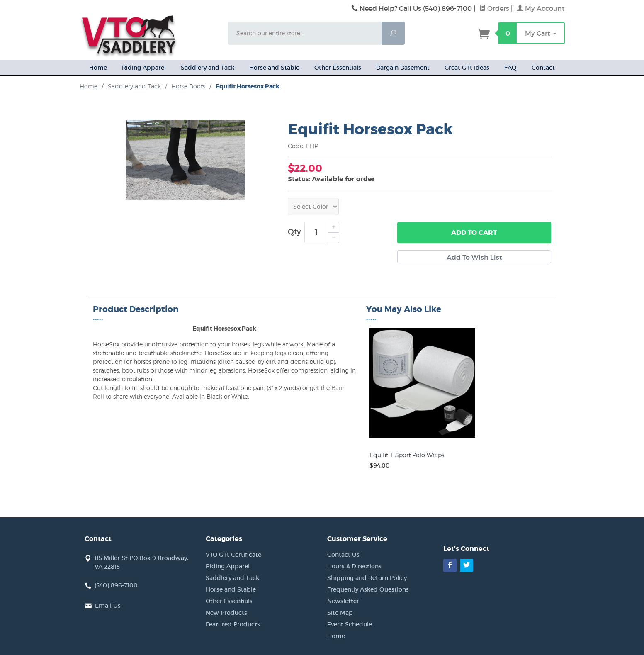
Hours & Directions (354, 566)
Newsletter (343, 601)
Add (474, 233)
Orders (494, 8)
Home (98, 68)
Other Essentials (338, 68)
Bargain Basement (403, 68)
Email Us (108, 606)
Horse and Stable (274, 68)
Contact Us (343, 555)
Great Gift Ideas (467, 68)
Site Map (340, 613)
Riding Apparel (144, 68)
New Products (226, 613)
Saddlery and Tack (208, 68)
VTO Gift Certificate (233, 555)
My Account (541, 8)
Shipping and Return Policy (367, 578)
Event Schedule (350, 624)
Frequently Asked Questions (368, 589)
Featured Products (233, 624)
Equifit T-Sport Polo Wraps (407, 455)
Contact (543, 68)
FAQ (510, 68)
